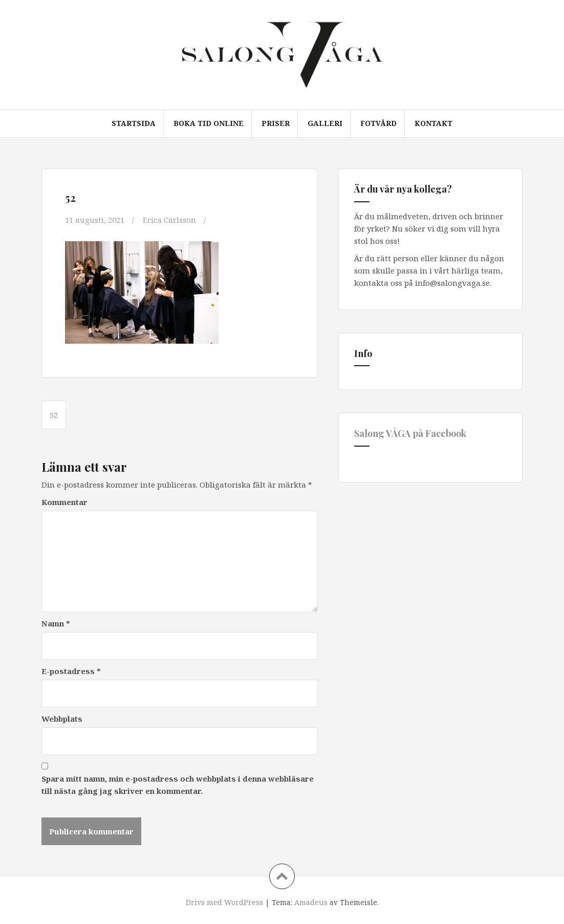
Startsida (134, 123)
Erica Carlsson (169, 220)
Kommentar (64, 502)
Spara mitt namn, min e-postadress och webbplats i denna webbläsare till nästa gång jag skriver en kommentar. (178, 785)
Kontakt (433, 123)
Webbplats (62, 719)
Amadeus (311, 902)
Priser (276, 123)
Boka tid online (209, 123)
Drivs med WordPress (224, 902)
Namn (56, 623)
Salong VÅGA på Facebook (410, 433)
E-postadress (71, 671)
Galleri (325, 123)
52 (54, 415)
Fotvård (378, 123)
